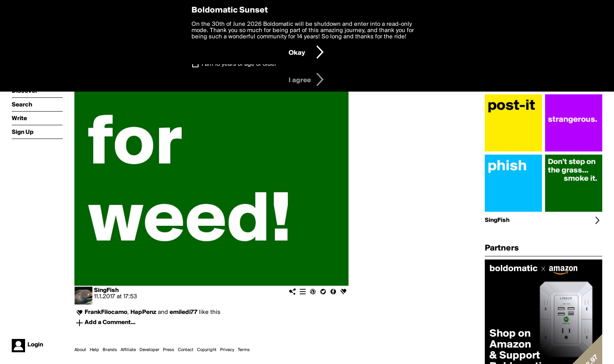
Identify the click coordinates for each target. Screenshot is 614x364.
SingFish (106, 290)
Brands (110, 350)
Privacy (227, 350)
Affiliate (128, 350)
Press (169, 350)
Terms (244, 350)
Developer (149, 350)
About (80, 350)
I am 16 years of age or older (239, 64)
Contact (186, 350)
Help (94, 350)
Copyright (207, 350)
